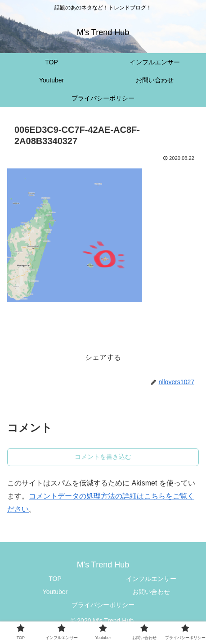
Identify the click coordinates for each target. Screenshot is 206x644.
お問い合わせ (151, 592)
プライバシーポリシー (103, 605)
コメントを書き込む (103, 457)
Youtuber (55, 592)
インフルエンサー (151, 579)
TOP (55, 579)
